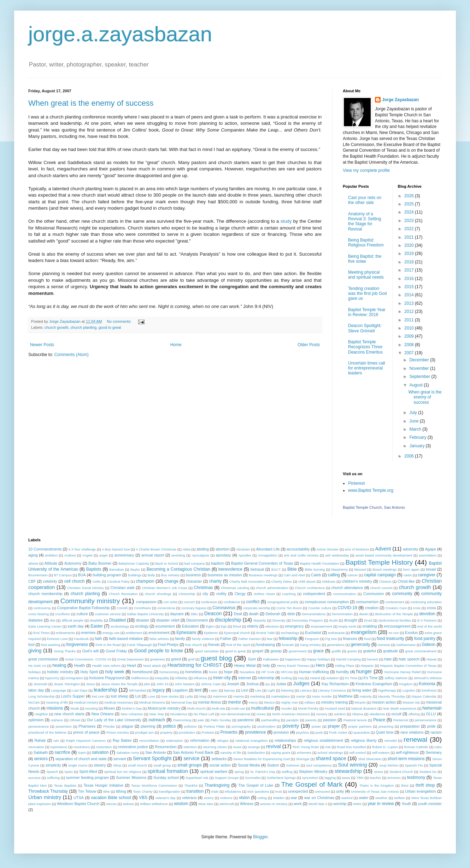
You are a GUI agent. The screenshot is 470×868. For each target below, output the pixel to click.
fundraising (266, 645)
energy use (111, 633)
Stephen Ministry (313, 771)
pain (201, 720)
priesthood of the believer (48, 732)
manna (238, 696)
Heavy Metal (245, 665)
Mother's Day (132, 708)
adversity (410, 549)
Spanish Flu (414, 765)
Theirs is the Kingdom (377, 785)
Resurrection (166, 747)
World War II (318, 804)
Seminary (434, 752)
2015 (410, 287)
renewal (415, 739)
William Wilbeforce (154, 804)
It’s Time (370, 678)
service (192, 758)
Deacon (213, 613)
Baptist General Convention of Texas (262, 563)
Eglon (210, 626)
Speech (52, 772)
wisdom (181, 804)
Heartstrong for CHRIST (195, 665)
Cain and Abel (294, 575)
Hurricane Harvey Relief (402, 672)
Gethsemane (406, 645)
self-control (357, 753)
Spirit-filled (88, 771)
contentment (395, 602)
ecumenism (165, 626)
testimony (416, 777)
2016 (410, 279)
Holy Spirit (89, 672)
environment (159, 633)
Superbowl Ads (197, 778)
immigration (74, 678)
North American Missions (291, 714)
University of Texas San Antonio (375, 791)
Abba (186, 549)
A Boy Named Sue (116, 549)
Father (226, 639)
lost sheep (119, 696)
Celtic (97, 581)
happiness (293, 659)
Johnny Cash (211, 684)
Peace (379, 720)
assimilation (428, 555)
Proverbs (229, 732)
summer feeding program (87, 777)
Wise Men (206, 804)
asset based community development (384, 555)
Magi (203, 696)
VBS (143, 798)
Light (271, 690)
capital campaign (380, 575)
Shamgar (303, 759)
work (298, 804)
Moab (75, 708)
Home (176, 345)
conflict (253, 602)
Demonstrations (314, 614)
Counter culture (320, 608)
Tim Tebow (87, 791)
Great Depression (131, 659)
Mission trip (411, 702)
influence (200, 678)
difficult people (72, 620)
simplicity (53, 765)
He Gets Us (37, 666)
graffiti (336, 651)
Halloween (271, 659)
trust (279, 791)
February (418, 437)
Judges (301, 683)
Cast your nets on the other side (365, 200)
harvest (372, 659)
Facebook (81, 639)
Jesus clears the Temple (119, 684)
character (194, 581)
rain (56, 741)
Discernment (197, 620)
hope (228, 672)
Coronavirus (224, 608)
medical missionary (119, 702)
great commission (43, 659)
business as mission (225, 575)
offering (414, 714)
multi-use (238, 708)
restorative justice (133, 747)
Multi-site (218, 708)
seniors (41, 759)
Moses (110, 708)
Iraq (301, 678)
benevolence (230, 569)
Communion (374, 594)
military (310, 702)
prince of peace (86, 732)
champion (145, 581)
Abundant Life (268, 549)
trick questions (258, 791)
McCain (34, 702)
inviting (287, 678)
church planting (84, 327)
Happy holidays (318, 659)
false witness (159, 639)
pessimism (64, 726)
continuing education (426, 602)
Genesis (384, 645)
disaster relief (168, 620)
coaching (289, 594)
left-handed (138, 690)
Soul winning (352, 765)
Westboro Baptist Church (78, 804)
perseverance (39, 726)
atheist (33, 563)
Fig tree (331, 639)
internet (245, 678)
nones (261, 714)
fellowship (288, 639)
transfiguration (169, 791)
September (420, 377)
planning (148, 726)
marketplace (280, 696)
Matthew (345, 696)
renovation (36, 747)
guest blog (216, 658)
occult (396, 714)
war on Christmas (319, 798)
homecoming (169, 672)
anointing (178, 555)
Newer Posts (42, 345)
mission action (384, 702)
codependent (314, 594)
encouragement (397, 626)
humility (343, 672)
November (420, 368)
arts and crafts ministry (301, 555)
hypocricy (52, 678)
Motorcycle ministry (164, 708)
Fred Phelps (168, 645)
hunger (364, 671)
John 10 (162, 684)
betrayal (257, 569)
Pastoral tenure (355, 720)
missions (55, 708)
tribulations (233, 791)
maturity (366, 696)
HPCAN (287, 672)
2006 (410, 456)
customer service (108, 614)
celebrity (50, 581)
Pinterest (356, 483)
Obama (357, 714)
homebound (142, 672)
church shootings (158, 594)
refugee (223, 741)
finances (350, 639)
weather (381, 798)
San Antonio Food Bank (193, 752)
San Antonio (156, 752)
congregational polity (283, 602)
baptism (218, 563)
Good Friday (116, 651)
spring (239, 772)
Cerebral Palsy (118, 581)
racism (436, 732)
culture (82, 614)
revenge (254, 747)
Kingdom (406, 684)
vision (244, 798)
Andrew (70, 555)
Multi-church (196, 708)
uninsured (322, 791)
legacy (158, 690)
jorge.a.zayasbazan (120, 34)
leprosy (230, 690)
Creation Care (396, 608)
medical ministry (86, 702)
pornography (241, 726)
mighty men (289, 702)
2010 (410, 328)
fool (31, 645)
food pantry (425, 639)
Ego (224, 626)
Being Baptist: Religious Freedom (366, 243)
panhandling (270, 720)
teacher (375, 778)
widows (128, 804)
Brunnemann (38, 575)
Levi (245, 690)
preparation (410, 726)
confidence (232, 602)
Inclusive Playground (107, 678)
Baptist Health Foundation (320, 563)
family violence (203, 639)
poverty (291, 726)
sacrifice (63, 752)
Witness (247, 804)
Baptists (94, 569)
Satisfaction (256, 753)
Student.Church (401, 772)
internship (266, 678)
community (402, 594)
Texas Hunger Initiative (103, 785)
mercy (253, 702)
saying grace (281, 753)
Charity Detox (282, 581)
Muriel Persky (308, 708)
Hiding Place (345, 666)
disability (96, 620)
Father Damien (249, 639)
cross (431, 608)
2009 (410, 336)
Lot (138, 696)
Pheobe (109, 726)
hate (388, 659)
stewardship (348, 771)
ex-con (394, 633)
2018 (410, 262)
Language (58, 690)
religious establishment (324, 740)
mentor (234, 702)
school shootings (330, 753)
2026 (410, 196)
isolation (332, 678)
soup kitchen (389, 765)
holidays (34, 672)
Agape (431, 549)
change (171, 581)
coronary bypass (194, 608)
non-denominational (235, 714)
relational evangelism (251, 741)
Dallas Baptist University (145, 614)
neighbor (41, 714)
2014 (410, 295)
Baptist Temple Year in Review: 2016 (367, 312)
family (180, 639)
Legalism (180, 690)
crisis (417, 608)
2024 (410, 212)
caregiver (427, 575)
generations (336, 645)
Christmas (203, 588)
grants (352, 651)
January (417, 446)
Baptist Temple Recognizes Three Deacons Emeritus (365, 347)
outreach (157, 720)
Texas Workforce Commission (154, 785)
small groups (190, 765)
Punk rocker (338, 732)
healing (59, 665)
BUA (82, 575)
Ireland (315, 678)
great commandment (421, 651)
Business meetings (263, 575)
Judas (281, 684)
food (367, 639)
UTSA (79, 798)
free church (194, 645)
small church (137, 765)
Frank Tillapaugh (139, 645)
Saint (82, 753)
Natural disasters (364, 708)
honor (213, 672)
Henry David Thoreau (293, 666)
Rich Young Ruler (306, 747)
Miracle (360, 702)
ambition (51, 555)
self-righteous (407, 752)
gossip (276, 651)
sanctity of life (231, 753)
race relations (412, 732)
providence (256, 732)
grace (318, 651)
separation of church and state (81, 759)
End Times (42, 633)
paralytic (293, 720)
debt (291, 614)
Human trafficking (314, 672)
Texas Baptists (65, 785)
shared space (331, 758)
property (166, 732)
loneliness (429, 690)
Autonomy (73, 563)
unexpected (298, 791)
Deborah (273, 614)
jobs (147, 684)
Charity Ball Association (247, 581)
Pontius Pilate (214, 726)
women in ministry (274, 804)
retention (190, 747)
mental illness (209, 702)
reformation (200, 740)
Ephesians (186, 633)
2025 (410, 204)
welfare (399, 798)
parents (311, 720)
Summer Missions (131, 777)
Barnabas (116, 569)
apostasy (224, 555)
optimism (36, 720)
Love (151, 696)
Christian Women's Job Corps (164, 588)
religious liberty (364, 740)
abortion (222, 549)
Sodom (273, 765)
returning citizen (215, 747)
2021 (410, 237)
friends (214, 645)
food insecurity (390, 639)
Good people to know (159, 651)
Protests (208, 732)
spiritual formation (168, 771)
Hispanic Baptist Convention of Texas (408, 666)
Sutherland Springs (281, 778)
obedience (377, 714)
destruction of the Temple (394, 614)
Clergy (240, 594)
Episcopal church (237, 633)
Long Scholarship (42, 696)
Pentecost (401, 720)
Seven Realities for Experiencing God (262, 759)
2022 (410, 229)
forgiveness (77, 645)
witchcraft (227, 804)
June (414, 421)
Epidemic (211, 633)
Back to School (167, 563)
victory (209, 798)
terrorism (394, 778)
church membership (45, 594)
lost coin (98, 696)
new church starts (69, 714)
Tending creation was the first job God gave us (367, 294)
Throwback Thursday (48, 791)
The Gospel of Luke (256, 785)
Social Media (249, 765)
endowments (65, 633)
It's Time (351, 678)
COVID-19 (347, 608)
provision (281, 732)
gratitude (390, 651)
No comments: (120, 321)
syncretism (310, 778)
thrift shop (425, 785)
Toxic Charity (143, 791)
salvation (100, 752)
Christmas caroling (235, 588)
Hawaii (432, 659)
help (266, 665)
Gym (252, 659)
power (316, 726)
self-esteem (381, 753)
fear (270, 639)
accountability (298, 549)
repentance (59, 747)
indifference (140, 678)
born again (411, 569)
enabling (370, 626)
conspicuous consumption (327, 602)
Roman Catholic (416, 747)
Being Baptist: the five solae (365, 259)
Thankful (191, 785)
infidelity (181, 678)
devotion (427, 614)
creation (372, 608)
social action (220, 765)
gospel (258, 651)
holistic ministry (60, 672)
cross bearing (39, 614)
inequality (162, 678)
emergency (294, 626)
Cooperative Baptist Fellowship (84, 608)
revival (274, 746)
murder (287, 708)
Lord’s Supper (73, 696)
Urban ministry (45, 797)
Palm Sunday (221, 720)
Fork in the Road (108, 645)
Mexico (269, 702)
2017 (410, 270)
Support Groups (227, 778)
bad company (194, 563)
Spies (69, 772)
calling (334, 575)
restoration (104, 747)
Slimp (117, 765)
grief (191, 659)
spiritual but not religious (123, 772)
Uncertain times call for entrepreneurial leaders (367, 368)
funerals (288, 645)
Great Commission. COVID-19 (88, 659)
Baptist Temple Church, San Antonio (374, 507)
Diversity (279, 620)
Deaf (238, 614)
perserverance (426, 720)
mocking (92, 708)
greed (176, 659)
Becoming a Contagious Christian (178, 569)
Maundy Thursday (392, 696)
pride (431, 726)
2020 (410, 245)
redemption (175, 741)
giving (35, 651)
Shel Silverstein (370, 759)
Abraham (243, 549)
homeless (194, 672)
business (193, 575)
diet (52, 620)
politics (169, 726)
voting (262, 798)
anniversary (124, 555)
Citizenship (187, 594)
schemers (304, 753)
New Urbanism (132, 714)
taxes (346, 778)
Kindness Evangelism (374, 684)
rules (438, 747)
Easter (97, 626)
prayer (334, 726)
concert (189, 602)
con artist (171, 602)
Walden (279, 798)
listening (287, 690)
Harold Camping (348, 659)
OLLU (431, 714)
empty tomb (347, 626)
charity (215, 581)
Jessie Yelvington (67, 684)
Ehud (237, 626)
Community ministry (90, 601)
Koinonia (427, 684)
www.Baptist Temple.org (371, 490)
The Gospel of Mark (312, 784)
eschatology (290, 633)
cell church (75, 581)
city (205, 594)
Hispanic (367, 666)
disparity (260, 620)
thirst (405, 785)
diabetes (36, 620)
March (416, 429)
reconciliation (149, 741)
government (298, 651)
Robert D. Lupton (385, 747)
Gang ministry (310, 645)
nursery (322, 714)
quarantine (361, 732)
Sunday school (166, 777)
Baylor (135, 569)
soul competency (319, 765)
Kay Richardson (335, 684)
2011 (410, 320)
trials (215, 791)
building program (107, 575)
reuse (237, 747)
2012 (410, 311)
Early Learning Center (45, 626)
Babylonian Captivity (134, 563)
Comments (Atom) (71, 355)
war (294, 798)
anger (104, 555)
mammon (220, 696)
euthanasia (336, 633)
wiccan (111, 804)
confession (209, 602)
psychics (303, 732)
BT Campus (63, 575)
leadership (105, 690)
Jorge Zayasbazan (400, 100)
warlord (347, 798)
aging (33, 555)
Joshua (252, 684)
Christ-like (406, 581)
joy (268, 684)
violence (226, 798)
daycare (177, 614)
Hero (320, 665)
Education (190, 626)
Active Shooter (328, 549)
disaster (143, 620)
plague (127, 726)
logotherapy (387, 690)
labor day (36, 690)
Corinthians (143, 608)
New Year (157, 714)
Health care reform (106, 666)
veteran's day (166, 798)
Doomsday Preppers (307, 620)
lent (198, 690)
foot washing (51, 645)
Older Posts (309, 345)
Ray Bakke (122, 740)
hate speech (409, 659)
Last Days (80, 690)
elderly (253, 626)
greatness (158, 659)
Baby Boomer (100, 563)
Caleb (316, 575)
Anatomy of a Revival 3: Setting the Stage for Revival (365, 222)
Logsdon (409, 690)
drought (351, 620)
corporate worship (257, 608)
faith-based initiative (126, 639)
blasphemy (340, 569)
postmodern (267, 726)
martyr (301, 696)
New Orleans (103, 714)
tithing (121, 791)
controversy (42, 608)
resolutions (82, 747)
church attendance (347, 588)
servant (120, 759)
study (286, 221)
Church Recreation (123, 594)
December (420, 360)
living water (362, 690)
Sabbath (41, 752)
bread (431, 569)
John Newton (184, 684)
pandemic (246, 720)
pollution (190, 726)
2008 (410, 345)
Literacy (306, 690)
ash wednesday (337, 555)
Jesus (90, 684)
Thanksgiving (217, 785)
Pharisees (87, 726)
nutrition (340, 714)
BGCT (276, 569)
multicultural (262, 708)
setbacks (219, 759)
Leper (214, 690)
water (364, 798)
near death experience (399, 708)
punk (319, 732)
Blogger (260, 837)
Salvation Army (128, 753)
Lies (258, 690)
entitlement (134, 633)
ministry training (335, 702)
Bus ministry (170, 575)
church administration (272, 588)
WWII (357, 804)
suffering (53, 778)
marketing (257, 696)
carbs (408, 575)
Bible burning (315, 569)
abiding (203, 549)
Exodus (411, 633)
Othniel (75, 720)
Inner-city (222, 678)
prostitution (187, 732)
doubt (334, 620)
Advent (383, 549)
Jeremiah (40, 684)
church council (381, 588)
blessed (360, 569)
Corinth (122, 608)
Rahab (40, 740)
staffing (287, 772)
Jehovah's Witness (428, 678)
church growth (57, 327)
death (254, 614)
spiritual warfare (214, 771)
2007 (410, 353)
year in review (381, 804)
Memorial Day (181, 702)
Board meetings (384, 569)
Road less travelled (351, 747)
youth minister (430, 804)
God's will (90, 651)
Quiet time (385, 732)
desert (364, 614)
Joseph (233, 684)
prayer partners (360, 726)
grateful (370, 651)
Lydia (189, 696)
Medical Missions (152, 702)
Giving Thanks (65, 651)
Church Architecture (310, 588)
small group (162, 765)
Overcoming (182, 720)
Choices (385, 581)
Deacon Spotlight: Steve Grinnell (365, 328)
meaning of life (57, 702)
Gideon (428, 645)
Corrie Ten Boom (289, 608)
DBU (194, 614)
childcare (329, 581)
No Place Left (204, 714)
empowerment (321, 626)
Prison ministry (117, 732)
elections (272, 626)
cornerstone (166, 608)
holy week (115, 672)
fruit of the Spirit (238, 645)
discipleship (228, 620)
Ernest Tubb (265, 633)
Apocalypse (200, 555)
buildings (135, 575)
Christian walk (123, 588)
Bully (151, 575)
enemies (89, 633)
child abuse (307, 581)
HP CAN (268, 672)
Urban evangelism (420, 791)
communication (345, 594)
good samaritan (207, 651)
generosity (360, 645)
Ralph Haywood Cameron (86, 741)
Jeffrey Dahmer (396, 678)
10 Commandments (45, 549)
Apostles (245, 555)
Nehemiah (432, 708)
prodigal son (144, 732)
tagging (330, 778)
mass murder (322, 696)
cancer (353, 575)
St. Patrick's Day (263, 772)
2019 (410, 254)
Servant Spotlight (152, 758)
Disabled (117, 620)
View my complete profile (366, 170)
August (416, 385)
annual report (153, 555)
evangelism (364, 632)
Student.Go (428, 772)
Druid (368, 620)
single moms (78, 765)
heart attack (152, 666)
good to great (110, 327)
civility (221, 594)
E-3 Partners (427, 620)
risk (328, 747)
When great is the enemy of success (91, 103)
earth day (75, 626)
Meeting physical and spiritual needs (366, 275)
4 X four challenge (82, 549)
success (34, 778)
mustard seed (335, 708)
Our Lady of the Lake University (114, 720)
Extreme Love (57, 639)
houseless (247, 672)
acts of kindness (357, 549)
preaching (386, 726)
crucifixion (63, 614)
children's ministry (357, 581)
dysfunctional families (395, 620)
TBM (360, 778)
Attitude (51, 563)
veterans (189, 798)
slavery (100, 765)
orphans (57, 720)
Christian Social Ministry (86, 588)
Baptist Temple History (379, 562)
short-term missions (406, 759)
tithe (106, 791)
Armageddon (268, 555)
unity (340, 791)
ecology (142, 626)
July (414, 413)
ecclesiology (120, 626)
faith (98, 639)
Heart (131, 665)
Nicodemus (179, 714)
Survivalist (253, 778)
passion (330, 720)
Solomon (293, 765)
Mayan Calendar (424, 696)
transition (195, 791)
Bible (292, 569)
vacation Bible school (111, 798)
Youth (406, 804)
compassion (146, 602)
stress (378, 772)
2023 (410, 221)
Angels (87, 555)
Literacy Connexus (332, 690)
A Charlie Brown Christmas (156, 549)
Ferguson (312, 639)
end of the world (430, 626)
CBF (32, 581)
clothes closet (264, 594)
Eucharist (313, 633)
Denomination (342, 614)
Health (79, 665)
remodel (391, 741)
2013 (410, 303)
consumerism (367, 602)
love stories (170, 696)
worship (340, 804)
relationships (285, 740)
